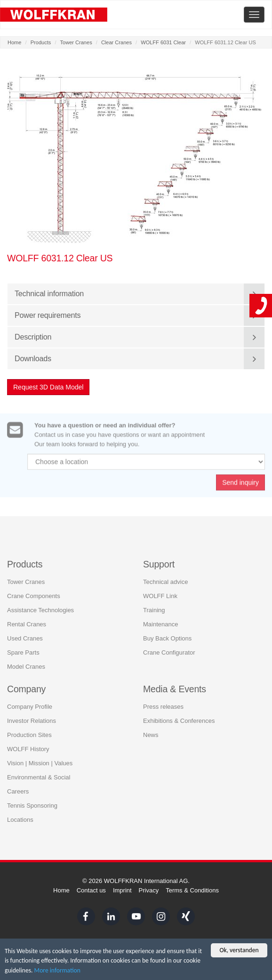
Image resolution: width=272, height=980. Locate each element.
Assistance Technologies (40, 610)
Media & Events (175, 688)
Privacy (149, 890)
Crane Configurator (169, 652)
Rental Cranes (27, 624)
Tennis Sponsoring (32, 806)
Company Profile (30, 707)
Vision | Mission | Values (40, 763)
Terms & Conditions (192, 890)
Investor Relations (32, 721)
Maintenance (160, 624)
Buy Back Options (167, 638)
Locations (20, 820)
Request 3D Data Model (49, 387)
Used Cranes (25, 638)
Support (159, 564)
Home (14, 42)
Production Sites (29, 735)
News (151, 735)
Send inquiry (240, 485)
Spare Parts (23, 652)
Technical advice (165, 581)
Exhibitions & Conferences (179, 721)
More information (57, 971)
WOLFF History (28, 749)
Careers (18, 791)
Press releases (163, 707)
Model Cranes (26, 666)
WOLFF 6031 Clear (163, 42)
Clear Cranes (116, 42)
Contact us (91, 890)
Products (41, 42)
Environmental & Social (39, 777)
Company (26, 688)
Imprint (122, 890)
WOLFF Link (160, 595)
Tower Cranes (76, 42)
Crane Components (34, 595)
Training (154, 610)
